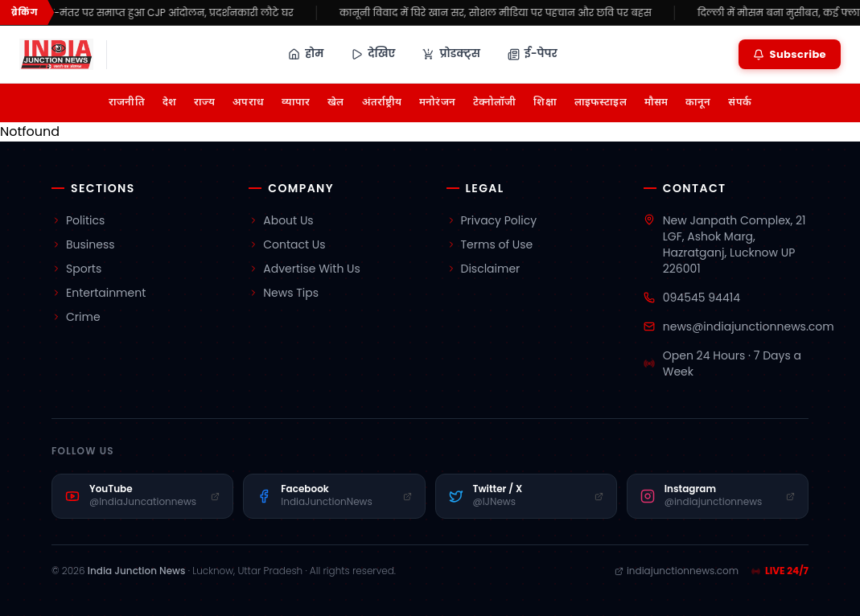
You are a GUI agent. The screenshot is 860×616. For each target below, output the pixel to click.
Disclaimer (483, 269)
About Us (281, 220)
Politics (78, 220)
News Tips (284, 293)
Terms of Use (490, 244)
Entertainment (99, 293)
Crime (76, 317)
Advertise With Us (304, 269)
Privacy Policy (492, 220)
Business (83, 244)
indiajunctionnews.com (677, 571)
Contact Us (287, 244)
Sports (76, 269)
